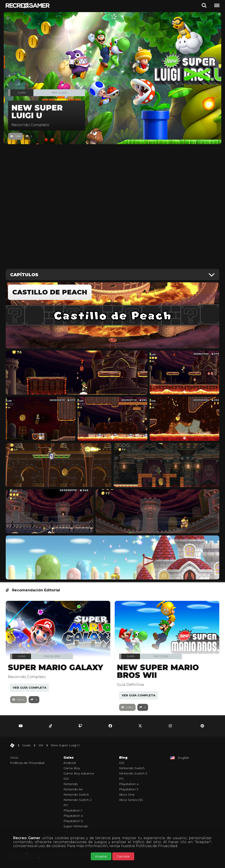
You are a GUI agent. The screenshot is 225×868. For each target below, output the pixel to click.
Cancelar (123, 856)
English (183, 760)
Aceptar (101, 856)
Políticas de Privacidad (157, 846)
